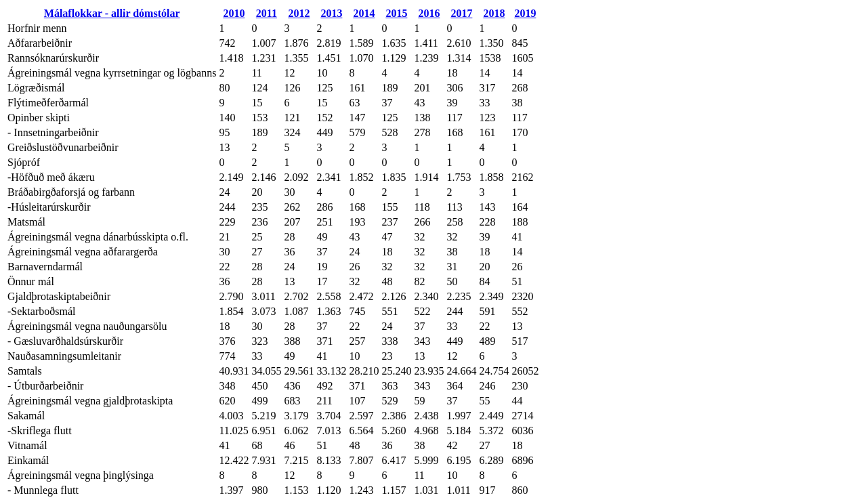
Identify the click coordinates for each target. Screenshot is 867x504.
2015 (396, 13)
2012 (299, 13)
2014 (364, 13)
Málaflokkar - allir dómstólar (112, 13)
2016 (429, 13)
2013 (331, 13)
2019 (525, 13)
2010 (234, 13)
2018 (494, 13)
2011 (267, 13)
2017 (461, 13)
